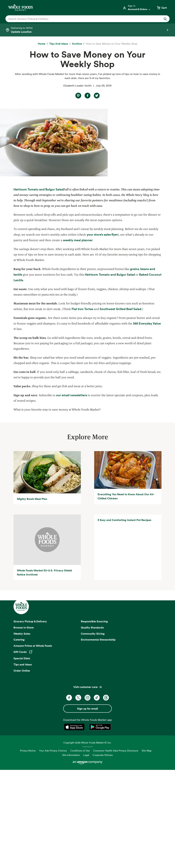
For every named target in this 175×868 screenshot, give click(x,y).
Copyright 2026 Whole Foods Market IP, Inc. (87, 841)
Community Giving (93, 732)
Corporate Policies (103, 853)
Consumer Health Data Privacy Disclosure (116, 849)
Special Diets (22, 756)
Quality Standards (92, 726)
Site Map (147, 849)
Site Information (71, 853)
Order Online (22, 769)
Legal (86, 853)
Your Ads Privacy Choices (53, 849)
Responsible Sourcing (94, 719)
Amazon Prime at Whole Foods (33, 744)
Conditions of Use (80, 849)
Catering (19, 738)
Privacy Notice (28, 849)
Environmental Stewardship (98, 738)
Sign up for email (87, 807)
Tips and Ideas (23, 763)
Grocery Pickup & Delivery (30, 719)
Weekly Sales (22, 732)
